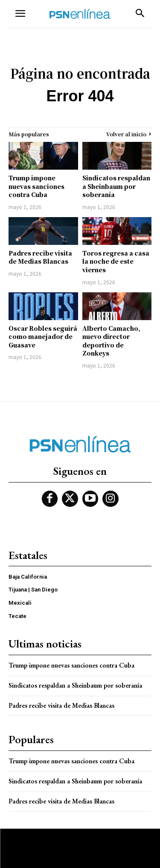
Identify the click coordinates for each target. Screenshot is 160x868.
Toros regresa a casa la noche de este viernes (116, 261)
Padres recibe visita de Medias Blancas (40, 257)
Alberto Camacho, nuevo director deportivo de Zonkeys (111, 341)
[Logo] (80, 14)
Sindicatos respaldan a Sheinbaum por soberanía (116, 186)
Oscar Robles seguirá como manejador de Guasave (43, 337)
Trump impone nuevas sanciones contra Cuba (36, 186)
